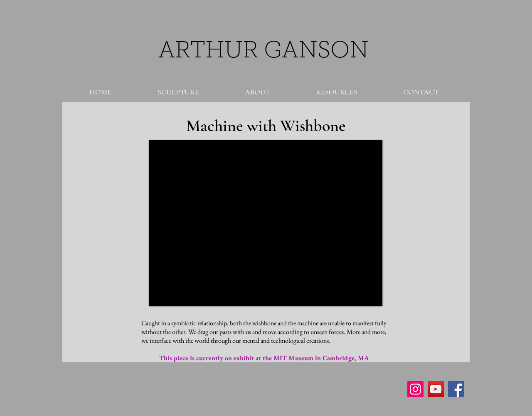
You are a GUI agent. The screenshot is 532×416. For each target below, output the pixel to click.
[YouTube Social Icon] (436, 389)
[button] (178, 92)
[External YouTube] (266, 223)
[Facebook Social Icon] (456, 389)
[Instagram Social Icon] (415, 389)
